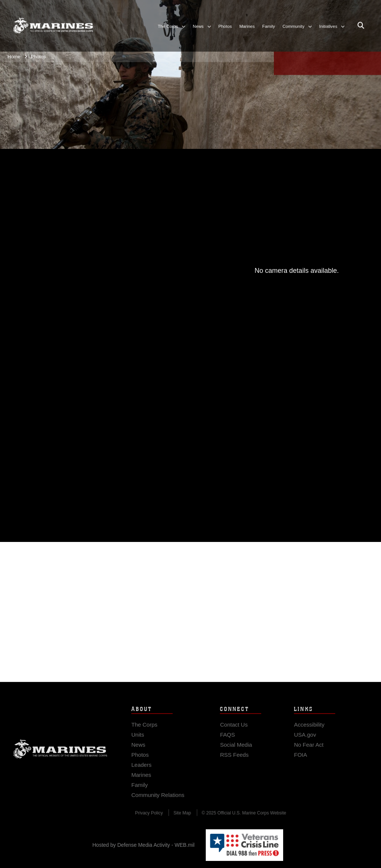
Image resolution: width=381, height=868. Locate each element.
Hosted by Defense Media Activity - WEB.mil (143, 845)
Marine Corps (60, 754)
